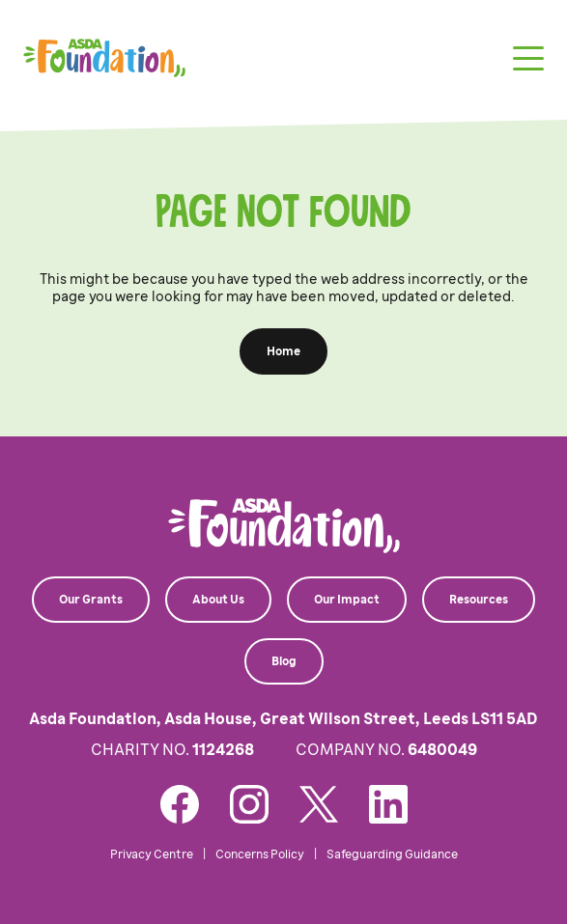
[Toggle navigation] (528, 58)
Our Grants (91, 600)
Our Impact (347, 600)
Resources (479, 600)
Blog (284, 661)
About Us (218, 600)
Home (283, 351)
